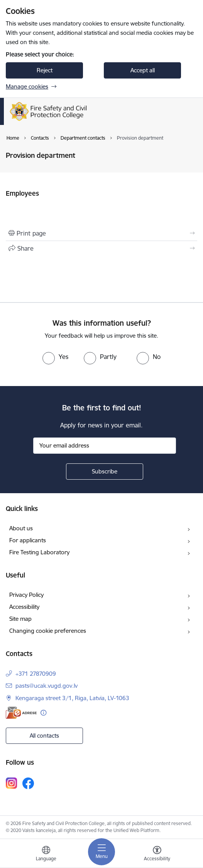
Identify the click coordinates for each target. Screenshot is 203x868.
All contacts (44, 736)
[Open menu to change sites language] (46, 854)
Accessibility (24, 607)
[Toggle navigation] (101, 852)
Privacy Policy (26, 595)
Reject (45, 70)
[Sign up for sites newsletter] (105, 472)
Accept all (143, 70)
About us (21, 528)
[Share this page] (101, 248)
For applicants (28, 540)
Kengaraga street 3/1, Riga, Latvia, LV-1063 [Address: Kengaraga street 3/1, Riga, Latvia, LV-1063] (72, 698)
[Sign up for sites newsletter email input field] (105, 446)
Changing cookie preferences (48, 631)
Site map (20, 619)
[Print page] (101, 233)
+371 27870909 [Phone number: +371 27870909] (36, 674)
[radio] (55, 357)
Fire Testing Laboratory (39, 552)
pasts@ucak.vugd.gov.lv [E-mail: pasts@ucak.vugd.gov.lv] (47, 686)
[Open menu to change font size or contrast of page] (157, 854)
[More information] (43, 713)
